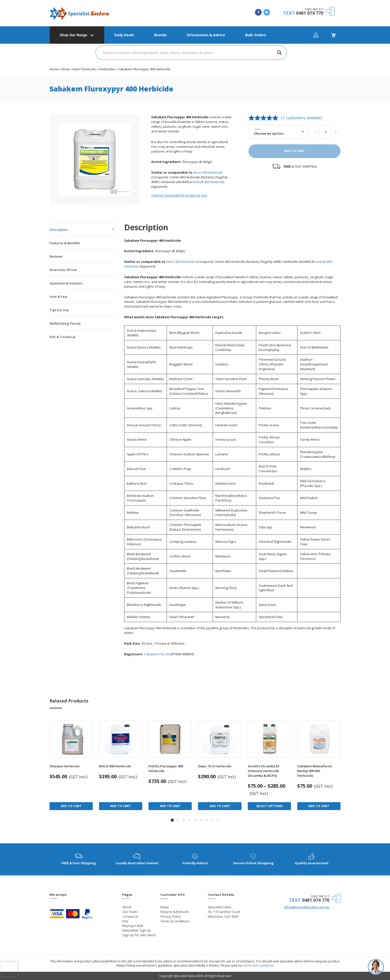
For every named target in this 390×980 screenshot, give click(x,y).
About (127, 907)
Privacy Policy (171, 916)
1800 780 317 (314, 9)
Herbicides (107, 69)
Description (59, 230)
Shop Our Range (73, 35)
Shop (65, 69)
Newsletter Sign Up (137, 930)
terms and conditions (259, 965)
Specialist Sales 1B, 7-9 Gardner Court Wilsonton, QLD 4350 (224, 912)
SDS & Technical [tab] (62, 337)
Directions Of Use (63, 270)
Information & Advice (206, 35)
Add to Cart (71, 806)
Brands (160, 35)
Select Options (269, 806)
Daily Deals (124, 35)
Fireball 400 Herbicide (209, 182)
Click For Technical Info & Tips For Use (179, 195)
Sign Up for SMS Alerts (139, 935)
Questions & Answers (66, 283)
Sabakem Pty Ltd (157, 654)
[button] (172, 820)
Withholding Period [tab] (65, 323)
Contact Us (130, 916)
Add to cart (294, 151)
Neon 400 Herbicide (208, 172)
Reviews (56, 256)
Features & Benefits (65, 243)
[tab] (83, 229)
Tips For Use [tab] (59, 310)
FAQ (125, 921)
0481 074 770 (310, 13)
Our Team (130, 912)
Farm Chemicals (84, 69)
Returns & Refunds (175, 912)
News (165, 907)
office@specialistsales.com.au (307, 907)
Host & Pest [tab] (58, 297)
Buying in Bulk (133, 926)
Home (54, 69)
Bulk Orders (256, 35)
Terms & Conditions (175, 921)
